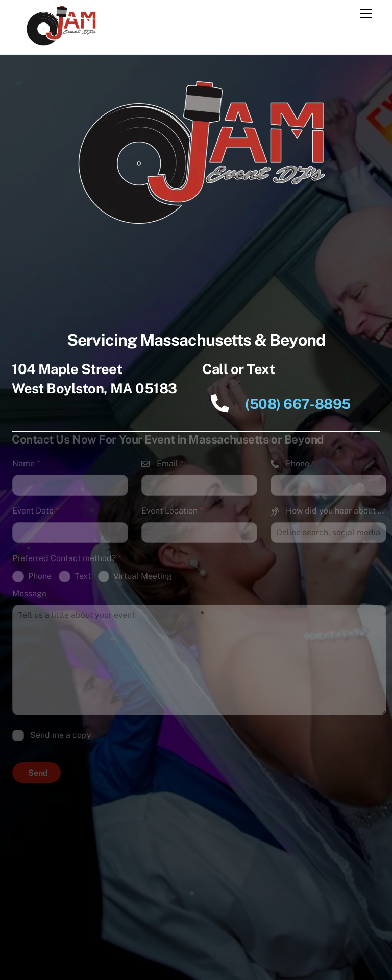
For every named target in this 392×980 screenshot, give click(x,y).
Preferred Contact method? (67, 558)
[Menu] (366, 14)
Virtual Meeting (135, 577)
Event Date (35, 511)
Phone (292, 464)
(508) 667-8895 (276, 404)
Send (38, 773)
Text (75, 577)
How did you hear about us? (328, 511)
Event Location (172, 511)
